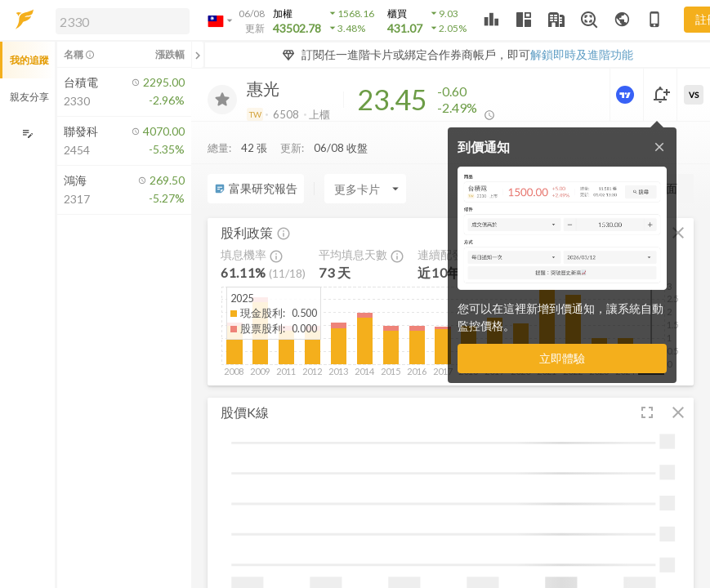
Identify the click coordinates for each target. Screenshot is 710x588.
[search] (123, 21)
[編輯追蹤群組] (27, 134)
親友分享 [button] (29, 97)
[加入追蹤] (222, 100)
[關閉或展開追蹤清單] (198, 55)
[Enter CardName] (365, 189)
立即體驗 (562, 358)
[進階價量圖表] (627, 95)
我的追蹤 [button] (29, 60)
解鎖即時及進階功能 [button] (582, 54)
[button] (119, 20)
